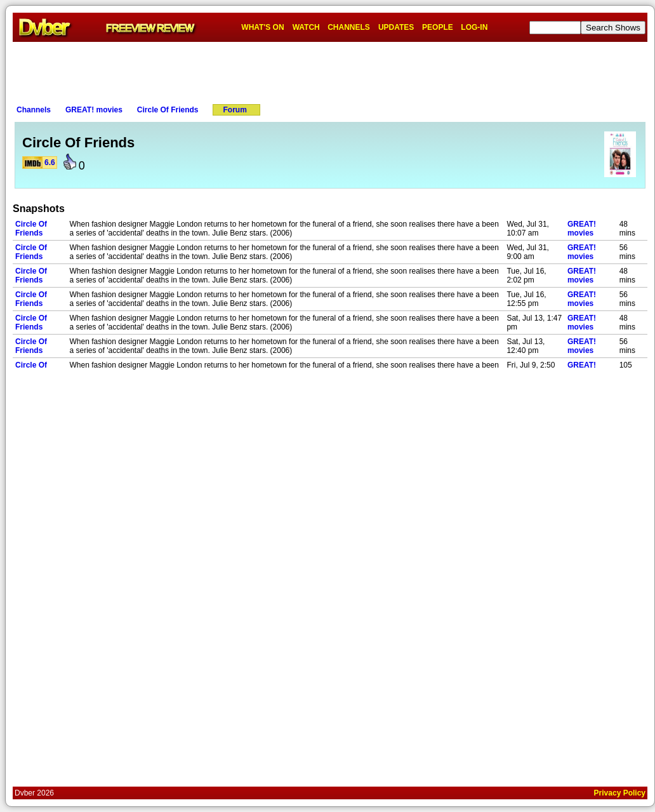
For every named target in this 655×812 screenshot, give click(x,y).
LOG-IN (474, 27)
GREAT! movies (94, 110)
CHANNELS (349, 27)
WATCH (306, 27)
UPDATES (396, 27)
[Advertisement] (330, 70)
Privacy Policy (620, 793)
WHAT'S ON (262, 27)
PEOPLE (438, 27)
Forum (235, 110)
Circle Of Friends (168, 110)
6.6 (50, 163)
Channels (34, 110)
